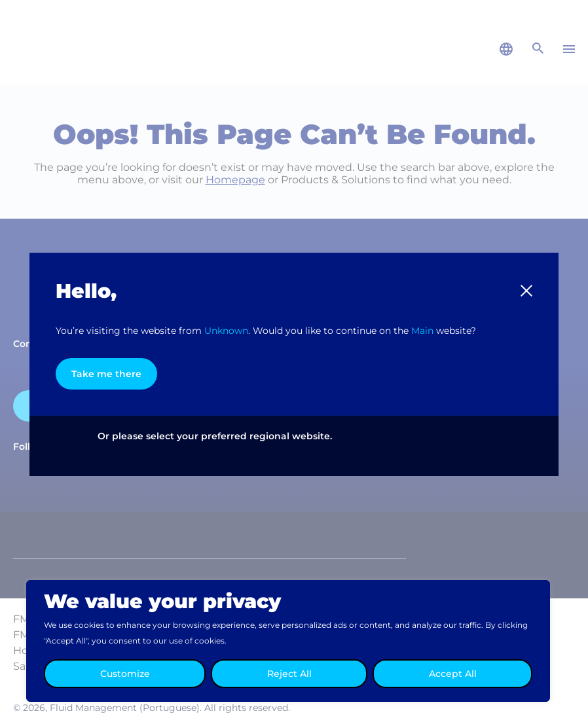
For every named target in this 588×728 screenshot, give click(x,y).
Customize (125, 674)
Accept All (453, 674)
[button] (526, 291)
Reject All (289, 674)
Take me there (106, 374)
